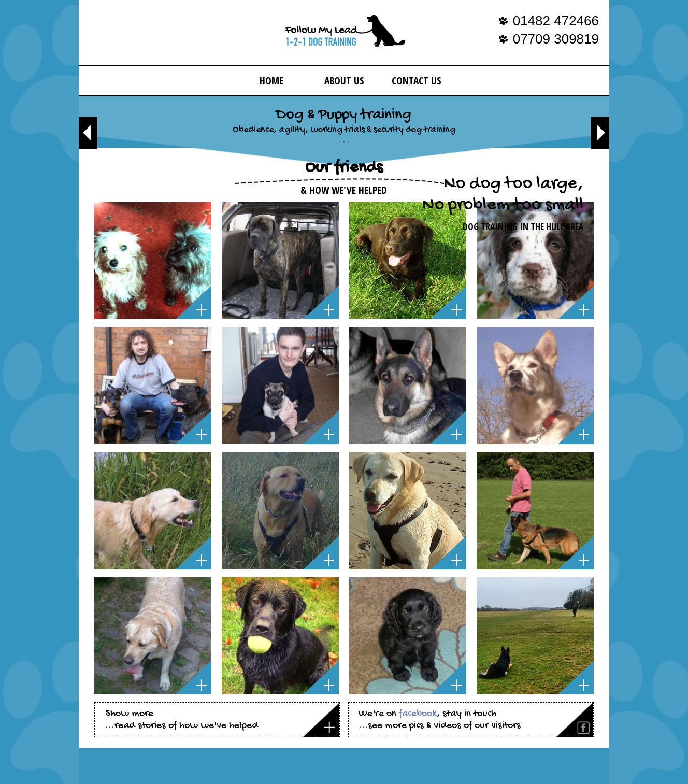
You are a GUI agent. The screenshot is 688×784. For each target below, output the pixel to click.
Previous (88, 133)
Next (600, 133)
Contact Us (417, 81)
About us (344, 81)
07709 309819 (556, 39)
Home (271, 81)
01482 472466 (556, 21)
